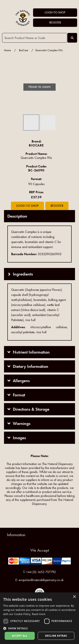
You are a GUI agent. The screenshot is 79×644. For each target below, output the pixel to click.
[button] (10, 87)
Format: (36, 179)
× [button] (74, 597)
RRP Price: (36, 192)
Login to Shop (55, 12)
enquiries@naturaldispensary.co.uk (41, 580)
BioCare (24, 50)
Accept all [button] (20, 636)
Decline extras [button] (56, 636)
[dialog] (39, 618)
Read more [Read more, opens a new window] (39, 614)
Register (55, 23)
